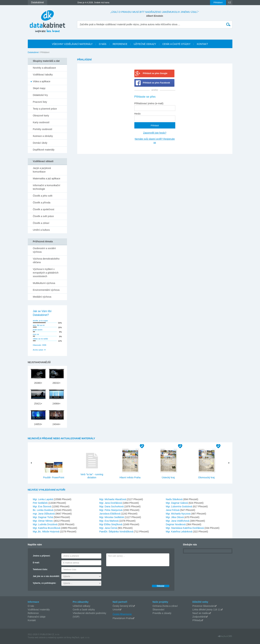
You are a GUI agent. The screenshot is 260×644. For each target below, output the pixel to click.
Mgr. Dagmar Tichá (43, 517)
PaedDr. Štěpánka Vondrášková (117, 532)
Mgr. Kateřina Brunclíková (47, 528)
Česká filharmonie (122, 614)
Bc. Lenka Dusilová (43, 510)
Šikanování (158, 610)
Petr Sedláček (41, 503)
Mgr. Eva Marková (109, 521)
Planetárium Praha (123, 618)
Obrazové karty (41, 116)
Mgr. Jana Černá (109, 528)
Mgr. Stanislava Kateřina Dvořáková (185, 528)
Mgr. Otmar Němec (43, 521)
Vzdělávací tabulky (43, 75)
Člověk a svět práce (43, 216)
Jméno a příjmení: (42, 556)
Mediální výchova (42, 297)
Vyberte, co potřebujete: (45, 583)
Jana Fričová (173, 510)
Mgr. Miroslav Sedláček (112, 517)
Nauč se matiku (201, 613)
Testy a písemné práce (45, 109)
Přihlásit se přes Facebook (157, 83)
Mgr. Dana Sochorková (112, 506)
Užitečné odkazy (82, 606)
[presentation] (132, 575)
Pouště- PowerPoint (54, 477)
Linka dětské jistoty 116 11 (207, 610)
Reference (33, 613)
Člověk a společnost (44, 209)
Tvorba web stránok (37, 638)
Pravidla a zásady (162, 613)
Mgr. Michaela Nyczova (179, 514)
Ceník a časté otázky (84, 610)
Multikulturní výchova (44, 283)
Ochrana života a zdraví (165, 606)
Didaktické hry (40, 95)
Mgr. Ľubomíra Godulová (179, 506)
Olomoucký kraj (206, 477)
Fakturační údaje (37, 617)
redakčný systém (56, 638)
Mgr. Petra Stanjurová (111, 510)
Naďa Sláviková (175, 499)
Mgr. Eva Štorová (42, 506)
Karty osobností (41, 122)
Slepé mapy (39, 88)
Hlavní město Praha (130, 477)
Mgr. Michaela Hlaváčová (113, 499)
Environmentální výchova (46, 290)
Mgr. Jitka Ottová (175, 517)
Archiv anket (38, 350)
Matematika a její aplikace (47, 178)
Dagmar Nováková (176, 524)
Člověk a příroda (42, 203)
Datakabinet (33, 52)
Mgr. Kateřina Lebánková (180, 532)
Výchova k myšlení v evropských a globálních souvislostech (46, 273)
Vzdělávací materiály (39, 610)
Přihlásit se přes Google (155, 73)
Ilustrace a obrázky (43, 136)
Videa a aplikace (42, 81)
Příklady (197, 620)
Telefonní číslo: (40, 569)
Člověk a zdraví (41, 223)
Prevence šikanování (204, 606)
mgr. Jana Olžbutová (44, 514)
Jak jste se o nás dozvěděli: (46, 576)
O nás (31, 606)
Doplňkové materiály (44, 150)
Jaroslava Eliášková (110, 514)
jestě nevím (38, 330)
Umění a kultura (41, 230)
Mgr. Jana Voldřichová (178, 521)
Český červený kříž (123, 606)
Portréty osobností (43, 129)
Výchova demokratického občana (46, 260)
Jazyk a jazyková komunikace (42, 170)
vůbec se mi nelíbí (40, 339)
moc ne (36, 334)
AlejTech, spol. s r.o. (81, 638)
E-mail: (36, 563)
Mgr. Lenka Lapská (43, 499)
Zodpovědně (199, 617)
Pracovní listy (40, 102)
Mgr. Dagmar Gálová (177, 503)
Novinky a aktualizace (44, 68)
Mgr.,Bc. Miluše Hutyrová (47, 532)
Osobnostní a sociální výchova (44, 250)
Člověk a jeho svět (43, 196)
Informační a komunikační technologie (47, 187)
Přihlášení (218, 3)
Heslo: (138, 114)
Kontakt (32, 620)
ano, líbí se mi (39, 325)
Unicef (116, 610)
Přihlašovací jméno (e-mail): (149, 103)
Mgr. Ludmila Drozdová (46, 524)
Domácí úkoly (40, 143)
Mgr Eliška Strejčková (111, 524)
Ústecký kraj (168, 477)
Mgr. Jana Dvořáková (111, 503)
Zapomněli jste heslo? (155, 133)
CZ (230, 3)
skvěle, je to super (40, 321)
